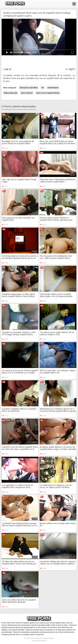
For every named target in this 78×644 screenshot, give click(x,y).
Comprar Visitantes (39, 641)
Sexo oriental (27, 93)
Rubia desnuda (11, 93)
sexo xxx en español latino (48, 93)
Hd (43, 88)
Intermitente (53, 88)
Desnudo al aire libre (29, 88)
